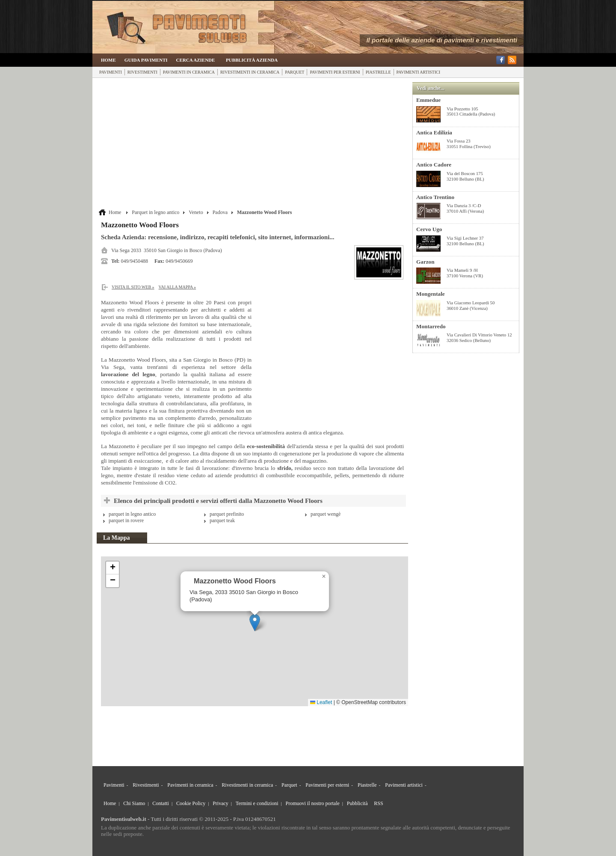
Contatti (161, 803)
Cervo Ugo (429, 229)
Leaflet (321, 702)
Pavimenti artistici (418, 72)
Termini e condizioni (257, 803)
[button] (255, 623)
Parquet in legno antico (155, 212)
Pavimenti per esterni (335, 72)
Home (108, 60)
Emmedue (428, 100)
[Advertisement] (253, 144)
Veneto (196, 212)
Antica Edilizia (434, 132)
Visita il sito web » (133, 287)
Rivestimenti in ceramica (250, 72)
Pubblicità (357, 803)
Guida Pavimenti (146, 60)
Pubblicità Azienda (252, 60)
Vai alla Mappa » (178, 287)
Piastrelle (378, 72)
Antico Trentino (435, 197)
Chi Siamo (134, 803)
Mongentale (431, 294)
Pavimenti (111, 72)
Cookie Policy (191, 803)
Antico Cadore (434, 165)
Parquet (295, 72)
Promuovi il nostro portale (313, 803)
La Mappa (117, 538)
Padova (220, 212)
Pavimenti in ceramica (189, 72)
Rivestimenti (142, 72)
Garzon (425, 262)
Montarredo (431, 326)
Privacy (221, 803)
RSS (378, 803)
